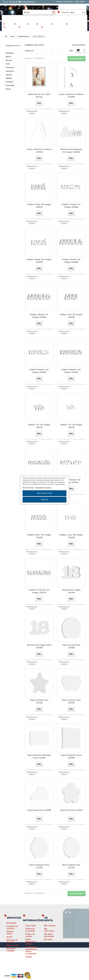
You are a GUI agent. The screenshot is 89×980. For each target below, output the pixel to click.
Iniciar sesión (80, 2)
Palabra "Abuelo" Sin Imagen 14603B (39, 316)
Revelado (48, 28)
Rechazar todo (44, 493)
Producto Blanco (24, 36)
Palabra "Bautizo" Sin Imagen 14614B (71, 481)
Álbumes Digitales (30, 28)
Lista (84, 51)
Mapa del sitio (13, 945)
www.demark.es (73, 949)
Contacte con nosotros (65, 2)
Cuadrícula (78, 51)
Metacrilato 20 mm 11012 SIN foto (39, 96)
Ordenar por (29, 51)
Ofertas (8, 89)
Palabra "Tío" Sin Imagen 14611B (39, 426)
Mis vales (48, 939)
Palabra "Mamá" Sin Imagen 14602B (39, 261)
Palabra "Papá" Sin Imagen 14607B (39, 206)
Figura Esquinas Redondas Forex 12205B (39, 756)
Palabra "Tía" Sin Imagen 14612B (71, 426)
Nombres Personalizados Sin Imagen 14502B (71, 151)
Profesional (59, 25)
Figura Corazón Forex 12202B (71, 701)
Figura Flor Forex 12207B (71, 810)
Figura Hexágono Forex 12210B (39, 866)
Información (33, 920)
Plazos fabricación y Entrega (31, 942)
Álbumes (21, 25)
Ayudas (29, 957)
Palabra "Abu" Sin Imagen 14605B (71, 316)
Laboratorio (12, 28)
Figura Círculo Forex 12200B (71, 646)
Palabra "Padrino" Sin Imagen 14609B (39, 371)
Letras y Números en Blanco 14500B (71, 96)
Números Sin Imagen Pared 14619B (39, 646)
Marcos (9, 25)
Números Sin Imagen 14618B (71, 591)
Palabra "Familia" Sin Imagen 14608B (71, 206)
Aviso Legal (31, 926)
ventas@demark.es (70, 944)
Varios (32, 25)
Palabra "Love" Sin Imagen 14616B (71, 536)
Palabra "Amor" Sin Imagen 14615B (39, 536)
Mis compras (50, 926)
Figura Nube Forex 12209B (39, 810)
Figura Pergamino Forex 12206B (71, 756)
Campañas (44, 25)
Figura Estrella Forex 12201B (39, 701)
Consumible (74, 25)
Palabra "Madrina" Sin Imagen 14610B (71, 371)
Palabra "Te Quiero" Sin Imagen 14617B (39, 591)
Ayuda (9, 937)
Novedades (10, 53)
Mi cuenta (47, 919)
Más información (28, 487)
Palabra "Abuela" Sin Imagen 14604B (71, 261)
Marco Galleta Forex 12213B (71, 866)
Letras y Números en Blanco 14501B (39, 151)
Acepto (44, 500)
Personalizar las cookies (43, 487)
